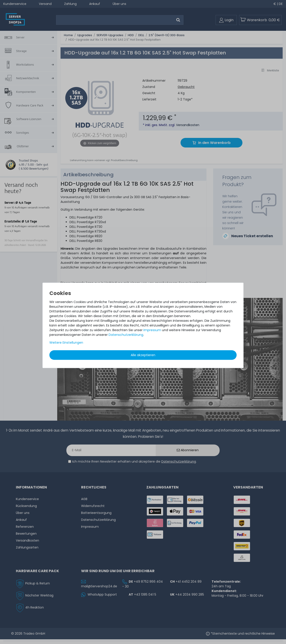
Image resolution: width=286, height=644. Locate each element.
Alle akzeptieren (143, 355)
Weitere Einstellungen (66, 343)
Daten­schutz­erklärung (126, 335)
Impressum (152, 330)
